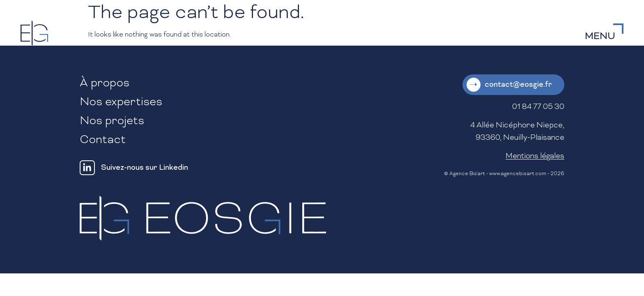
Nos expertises (121, 103)
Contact (103, 140)
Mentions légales (535, 156)
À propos (105, 84)
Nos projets (112, 121)
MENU (600, 37)
